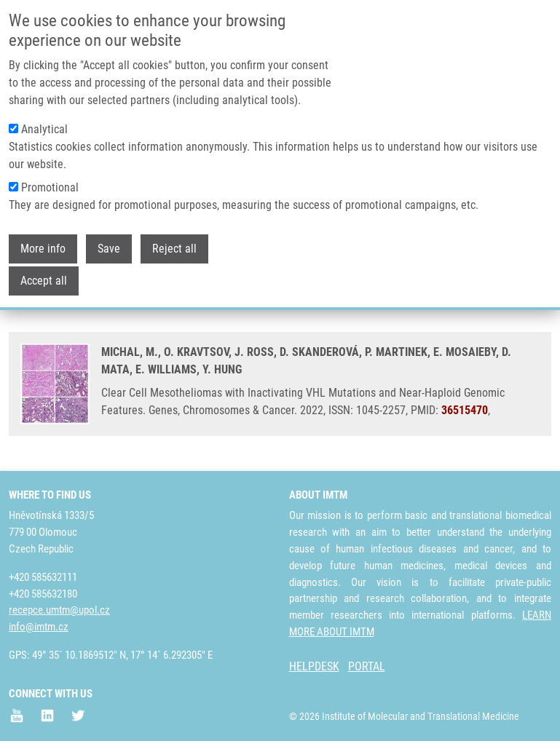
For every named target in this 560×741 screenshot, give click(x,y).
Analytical (44, 120)
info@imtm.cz (39, 627)
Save (109, 240)
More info (43, 240)
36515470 (465, 410)
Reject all (174, 240)
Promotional (50, 179)
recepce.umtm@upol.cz (59, 610)
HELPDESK (314, 666)
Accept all (44, 272)
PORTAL (367, 666)
